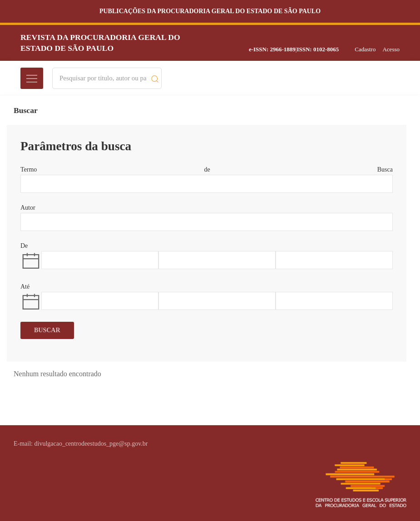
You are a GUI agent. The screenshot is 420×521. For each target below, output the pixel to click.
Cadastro (365, 49)
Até (25, 287)
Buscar (47, 330)
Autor (28, 208)
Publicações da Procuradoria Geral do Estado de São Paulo (210, 11)
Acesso (391, 49)
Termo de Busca (207, 170)
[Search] (103, 78)
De (24, 246)
